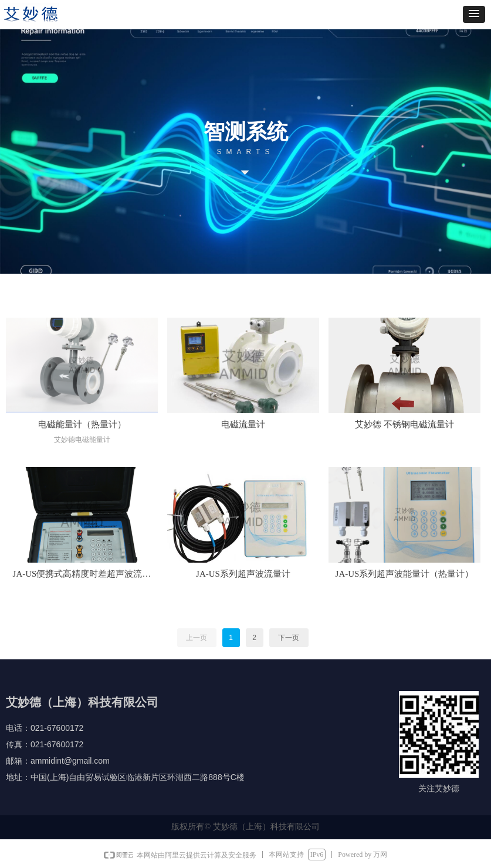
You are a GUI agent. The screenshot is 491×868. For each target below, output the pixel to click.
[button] (474, 14)
